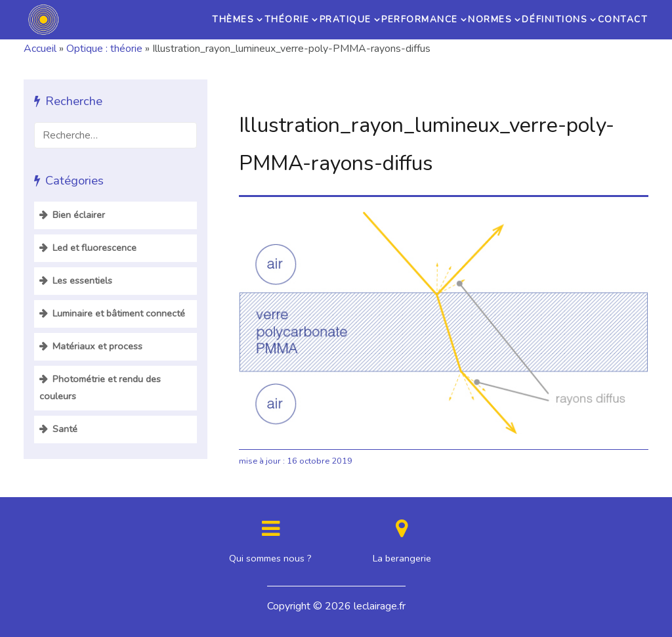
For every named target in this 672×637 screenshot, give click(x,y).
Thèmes (227, 19)
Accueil (40, 49)
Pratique (344, 19)
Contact (621, 19)
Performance (417, 19)
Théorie (283, 19)
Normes (488, 19)
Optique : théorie (104, 49)
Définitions (554, 19)
